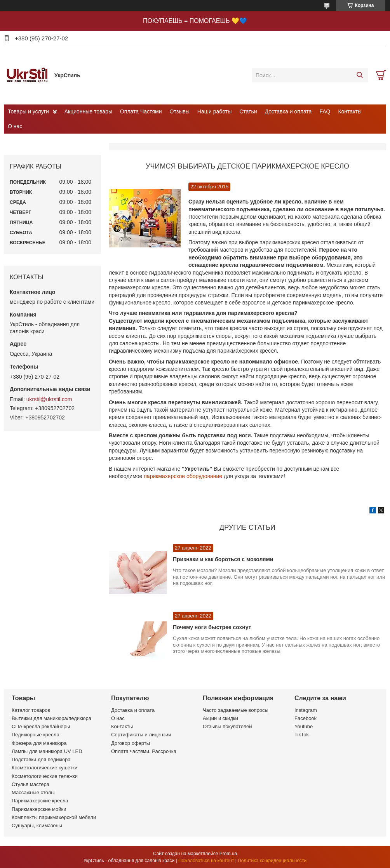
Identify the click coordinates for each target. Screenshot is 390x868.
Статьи (248, 111)
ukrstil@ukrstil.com (49, 399)
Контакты (350, 111)
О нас (15, 126)
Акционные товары (88, 111)
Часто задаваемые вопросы (236, 710)
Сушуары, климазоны (37, 825)
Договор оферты (131, 743)
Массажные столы (33, 792)
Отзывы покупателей (227, 726)
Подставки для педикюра (41, 759)
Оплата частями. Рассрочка (144, 751)
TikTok (302, 735)
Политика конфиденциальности (272, 861)
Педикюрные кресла (36, 735)
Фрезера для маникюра (39, 743)
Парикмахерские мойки (39, 809)
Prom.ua (228, 854)
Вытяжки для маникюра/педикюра (51, 718)
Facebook (306, 718)
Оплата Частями (141, 111)
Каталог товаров (31, 710)
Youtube (304, 726)
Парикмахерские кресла (40, 801)
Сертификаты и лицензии (141, 735)
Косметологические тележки (45, 776)
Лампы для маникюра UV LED (47, 751)
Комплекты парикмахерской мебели (54, 817)
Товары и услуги (28, 111)
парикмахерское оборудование (183, 476)
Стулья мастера (30, 784)
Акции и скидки (220, 718)
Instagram (306, 710)
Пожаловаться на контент (206, 861)
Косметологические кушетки (45, 768)
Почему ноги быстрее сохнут (212, 627)
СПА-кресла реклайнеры (41, 726)
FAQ (325, 111)
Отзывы (180, 111)
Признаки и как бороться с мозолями (223, 559)
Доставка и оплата (288, 111)
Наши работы (214, 111)
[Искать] (360, 75)
